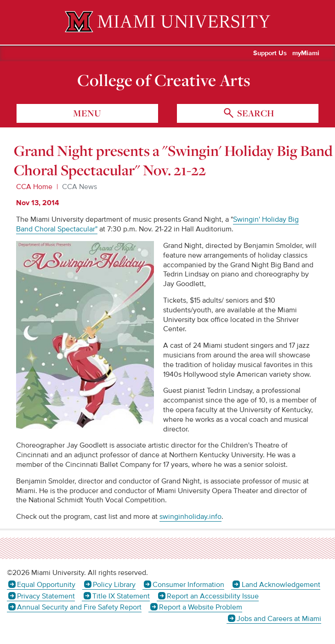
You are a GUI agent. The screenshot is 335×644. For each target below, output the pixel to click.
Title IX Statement (121, 596)
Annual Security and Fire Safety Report (79, 607)
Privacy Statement (46, 596)
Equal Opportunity (46, 585)
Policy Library (114, 585)
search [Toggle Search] (255, 113)
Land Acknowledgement (281, 585)
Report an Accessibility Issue (213, 596)
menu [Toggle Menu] (87, 113)
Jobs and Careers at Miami (279, 619)
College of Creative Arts (164, 80)
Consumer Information (188, 585)
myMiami (306, 53)
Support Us (270, 53)
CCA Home (34, 187)
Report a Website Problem (201, 607)
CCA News (79, 187)
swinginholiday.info (190, 517)
